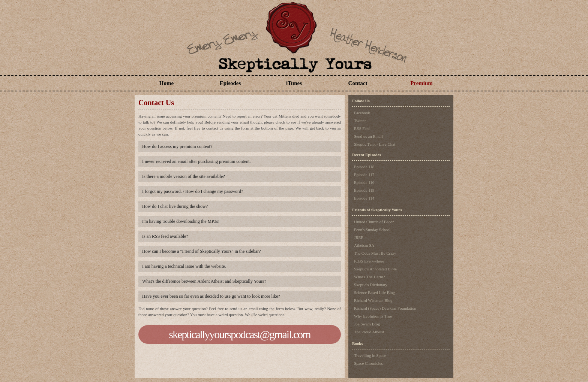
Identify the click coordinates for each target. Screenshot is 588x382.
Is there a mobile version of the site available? (184, 176)
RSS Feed (362, 128)
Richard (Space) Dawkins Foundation (385, 308)
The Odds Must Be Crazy (375, 253)
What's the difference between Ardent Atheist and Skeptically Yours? (204, 281)
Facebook (362, 113)
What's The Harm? (369, 277)
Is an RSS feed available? (165, 236)
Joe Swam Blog (367, 324)
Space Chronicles (368, 363)
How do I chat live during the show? (175, 206)
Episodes (230, 83)
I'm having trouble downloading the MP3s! (181, 221)
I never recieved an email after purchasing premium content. (196, 161)
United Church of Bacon (374, 222)
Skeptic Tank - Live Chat (375, 144)
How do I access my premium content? (177, 146)
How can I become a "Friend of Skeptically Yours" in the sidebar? (201, 251)
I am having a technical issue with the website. (184, 266)
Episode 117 (364, 175)
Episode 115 (364, 190)
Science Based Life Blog (374, 292)
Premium (421, 83)
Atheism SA (364, 245)
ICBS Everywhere (369, 261)
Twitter (360, 121)
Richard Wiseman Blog (373, 300)
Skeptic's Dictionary (371, 285)
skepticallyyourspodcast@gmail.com (239, 334)
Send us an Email (368, 136)
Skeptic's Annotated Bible (375, 269)
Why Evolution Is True (373, 316)
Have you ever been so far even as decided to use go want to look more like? (211, 296)
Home (166, 83)
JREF (358, 237)
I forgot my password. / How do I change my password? (193, 191)
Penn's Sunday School (372, 230)
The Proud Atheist (369, 332)
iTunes (294, 83)
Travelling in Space (370, 355)
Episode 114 (364, 198)
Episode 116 (364, 182)
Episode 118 (364, 167)
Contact (358, 83)
